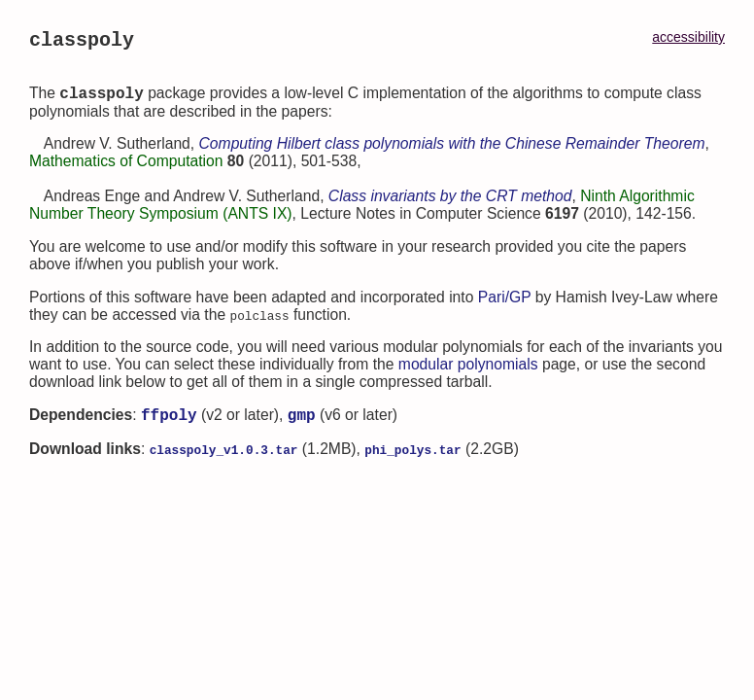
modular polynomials (468, 371)
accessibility (688, 37)
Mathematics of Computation (126, 168)
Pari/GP (505, 304)
